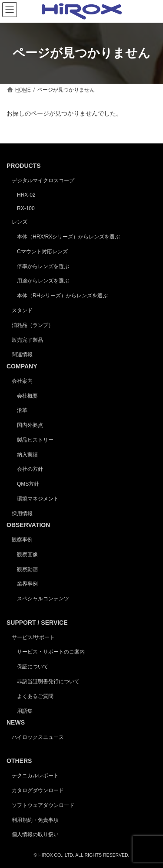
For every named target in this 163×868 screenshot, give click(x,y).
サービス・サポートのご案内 (51, 652)
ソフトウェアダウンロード (43, 805)
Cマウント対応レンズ (42, 252)
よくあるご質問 (35, 696)
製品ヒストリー (35, 440)
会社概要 (27, 395)
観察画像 (27, 555)
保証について (33, 667)
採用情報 (22, 514)
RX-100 (26, 208)
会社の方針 (30, 469)
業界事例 (27, 584)
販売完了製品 (27, 340)
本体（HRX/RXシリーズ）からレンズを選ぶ (68, 237)
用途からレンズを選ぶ (43, 281)
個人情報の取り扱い (35, 834)
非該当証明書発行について (48, 681)
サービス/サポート (33, 637)
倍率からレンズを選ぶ (43, 266)
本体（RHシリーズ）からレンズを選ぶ (62, 296)
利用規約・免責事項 (35, 820)
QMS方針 (28, 484)
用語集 (25, 711)
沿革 (22, 410)
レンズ (20, 222)
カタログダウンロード (38, 790)
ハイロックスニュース (38, 737)
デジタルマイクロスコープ (43, 180)
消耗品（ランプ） (33, 325)
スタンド (22, 310)
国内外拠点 (30, 425)
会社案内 (22, 381)
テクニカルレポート (35, 776)
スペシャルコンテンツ (43, 599)
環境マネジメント (38, 499)
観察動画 (27, 569)
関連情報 (22, 354)
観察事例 (22, 540)
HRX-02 (26, 195)
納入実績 (27, 454)
